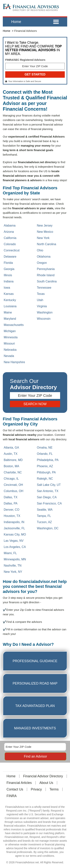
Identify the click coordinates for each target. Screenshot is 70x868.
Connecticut (12, 250)
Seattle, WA (45, 510)
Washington (45, 312)
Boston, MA (11, 466)
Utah (40, 300)
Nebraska (10, 350)
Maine (8, 312)
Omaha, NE (45, 448)
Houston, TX (12, 516)
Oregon (42, 263)
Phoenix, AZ (45, 466)
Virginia (42, 306)
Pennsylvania (46, 269)
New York (43, 238)
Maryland (10, 319)
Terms (54, 789)
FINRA (12, 796)
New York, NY (13, 572)
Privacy (36, 789)
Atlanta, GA (11, 448)
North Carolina (47, 244)
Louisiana (10, 306)
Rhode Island (46, 275)
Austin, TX (11, 454)
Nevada (9, 356)
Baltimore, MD (13, 460)
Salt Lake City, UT (49, 485)
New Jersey (45, 226)
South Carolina (47, 281)
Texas (41, 294)
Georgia (9, 269)
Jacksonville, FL (14, 528)
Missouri (9, 343)
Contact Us (15, 789)
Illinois (8, 275)
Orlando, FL (45, 454)
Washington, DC (48, 528)
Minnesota (11, 337)
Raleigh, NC (45, 479)
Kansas (9, 294)
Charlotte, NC (13, 472)
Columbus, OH (14, 491)
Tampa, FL (44, 516)
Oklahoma (44, 257)
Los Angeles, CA (15, 547)
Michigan (10, 331)
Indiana (9, 281)
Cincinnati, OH (13, 485)
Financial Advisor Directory (43, 776)
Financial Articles (19, 783)
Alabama (10, 226)
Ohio (40, 250)
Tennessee (44, 288)
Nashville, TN (13, 566)
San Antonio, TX (48, 491)
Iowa (7, 288)
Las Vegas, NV (14, 541)
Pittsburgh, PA (46, 472)
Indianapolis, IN (14, 522)
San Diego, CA (47, 497)
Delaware (10, 257)
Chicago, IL (11, 479)
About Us (46, 783)
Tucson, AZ (44, 522)
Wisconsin (44, 319)
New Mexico (45, 232)
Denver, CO (12, 510)
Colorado (10, 244)
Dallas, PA (11, 503)
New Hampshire (14, 362)
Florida (8, 263)
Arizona (9, 232)
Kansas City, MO (15, 534)
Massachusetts (14, 325)
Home (16, 22)
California (10, 238)
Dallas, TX (11, 497)
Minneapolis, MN (15, 559)
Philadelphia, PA (48, 460)
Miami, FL (10, 553)
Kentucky (10, 300)
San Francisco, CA (49, 503)
